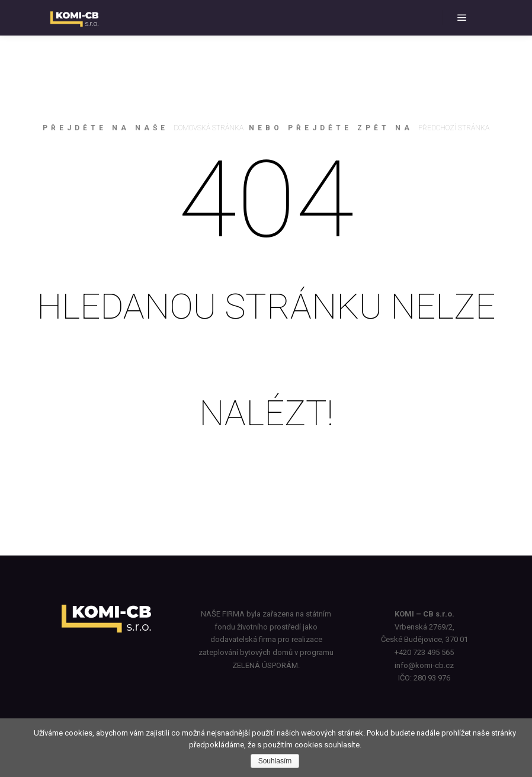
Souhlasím (275, 761)
